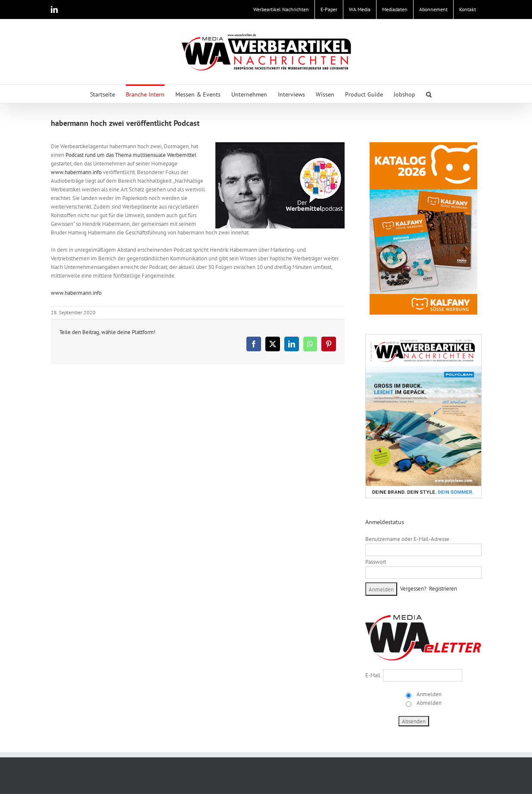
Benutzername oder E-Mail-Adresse (407, 539)
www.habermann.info (76, 172)
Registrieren (443, 589)
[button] (429, 94)
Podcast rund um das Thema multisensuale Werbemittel (131, 155)
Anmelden (428, 694)
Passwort (376, 562)
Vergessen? (413, 589)
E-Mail (373, 675)
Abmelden (428, 703)
